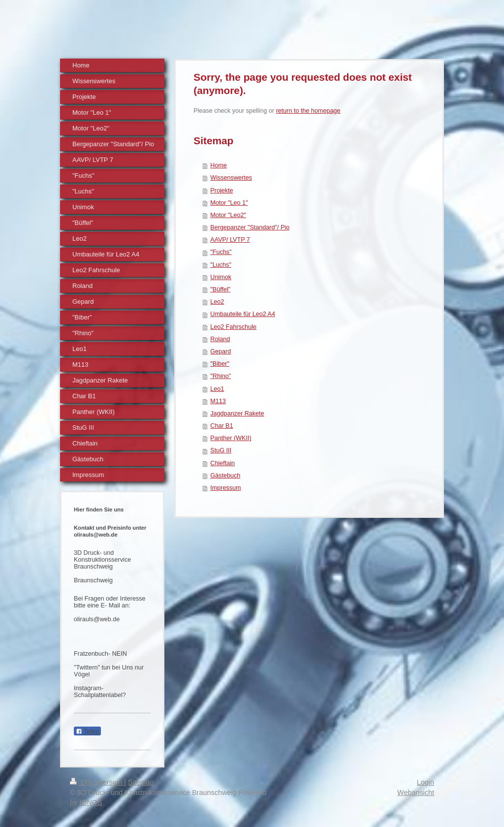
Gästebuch (225, 476)
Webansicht (416, 793)
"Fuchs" (221, 252)
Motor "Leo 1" (229, 203)
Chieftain (222, 463)
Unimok (221, 277)
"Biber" (220, 364)
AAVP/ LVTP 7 (230, 240)
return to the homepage (308, 111)
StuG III (221, 450)
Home (219, 165)
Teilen (87, 732)
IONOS (91, 802)
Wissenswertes (231, 178)
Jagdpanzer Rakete (237, 413)
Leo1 (217, 389)
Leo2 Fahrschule (233, 327)
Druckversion (97, 782)
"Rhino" (220, 376)
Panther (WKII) (231, 438)
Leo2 (217, 302)
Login (425, 782)
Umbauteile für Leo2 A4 (243, 314)
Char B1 (221, 426)
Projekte (221, 191)
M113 (218, 401)
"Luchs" (221, 265)
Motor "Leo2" (228, 215)
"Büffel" (220, 289)
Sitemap (141, 782)
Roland (220, 339)
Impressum (225, 488)
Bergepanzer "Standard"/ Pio (250, 227)
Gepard (220, 351)
